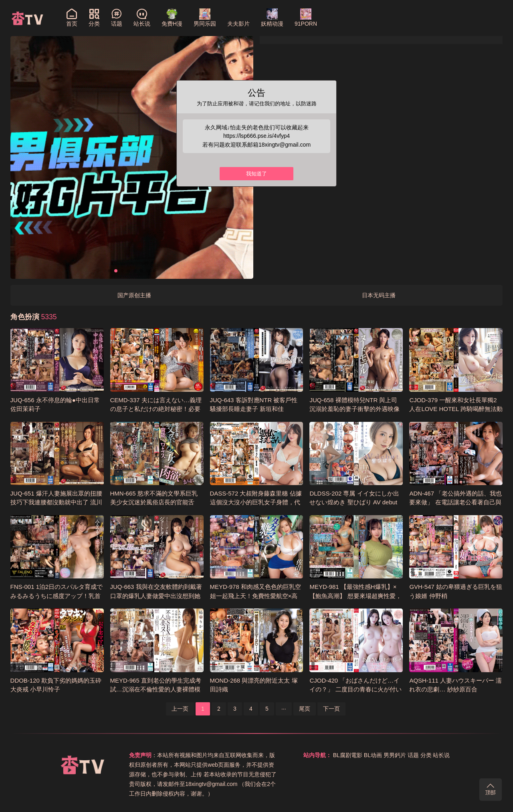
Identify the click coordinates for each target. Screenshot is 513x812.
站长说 (441, 755)
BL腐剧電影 (348, 755)
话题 (413, 755)
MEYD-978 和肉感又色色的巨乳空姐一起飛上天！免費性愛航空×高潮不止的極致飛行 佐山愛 (255, 596)
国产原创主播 (134, 295)
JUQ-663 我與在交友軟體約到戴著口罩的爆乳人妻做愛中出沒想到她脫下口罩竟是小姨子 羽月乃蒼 (156, 596)
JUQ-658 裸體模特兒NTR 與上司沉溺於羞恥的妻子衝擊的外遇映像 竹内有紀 (354, 409)
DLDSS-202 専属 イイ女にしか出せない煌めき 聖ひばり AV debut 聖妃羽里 (354, 502)
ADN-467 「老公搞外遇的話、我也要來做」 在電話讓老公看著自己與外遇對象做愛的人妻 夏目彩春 (455, 502)
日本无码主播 (379, 295)
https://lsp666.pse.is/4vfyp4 (257, 136)
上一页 (180, 709)
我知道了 (256, 174)
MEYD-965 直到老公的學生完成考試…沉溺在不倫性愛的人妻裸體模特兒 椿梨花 (156, 689)
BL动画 (373, 755)
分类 (426, 755)
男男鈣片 (395, 755)
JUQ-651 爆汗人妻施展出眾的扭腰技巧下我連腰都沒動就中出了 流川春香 (56, 502)
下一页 (331, 709)
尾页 (305, 709)
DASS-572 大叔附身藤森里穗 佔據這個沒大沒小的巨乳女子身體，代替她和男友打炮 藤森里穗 (256, 502)
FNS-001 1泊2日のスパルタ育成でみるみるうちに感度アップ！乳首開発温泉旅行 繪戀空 (57, 596)
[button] (109, 271)
